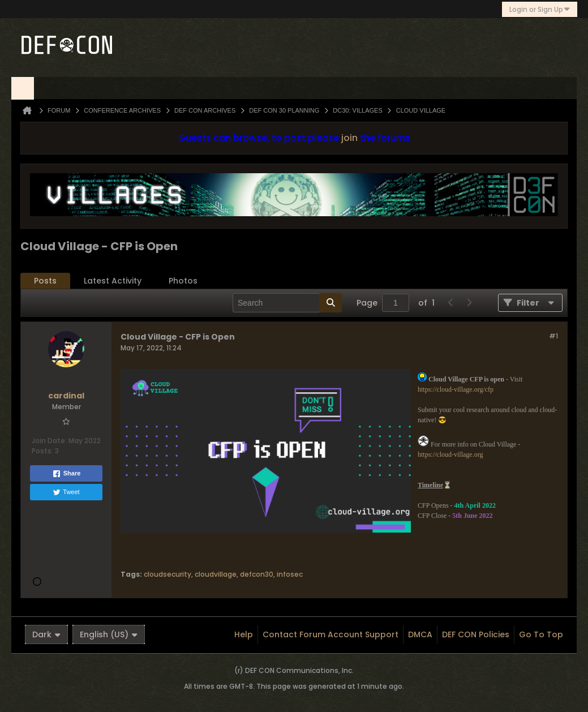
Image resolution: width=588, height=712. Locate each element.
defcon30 (257, 574)
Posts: (42, 451)
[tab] (45, 281)
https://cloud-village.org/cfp (456, 389)
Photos (183, 281)
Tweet (66, 492)
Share (66, 474)
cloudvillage (216, 574)
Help (244, 634)
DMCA (420, 634)
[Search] (287, 303)
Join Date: (49, 441)
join (349, 138)
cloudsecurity (168, 574)
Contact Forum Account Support (331, 634)
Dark (46, 634)
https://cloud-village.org (450, 454)
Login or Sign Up (540, 9)
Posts (45, 281)
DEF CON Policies (476, 634)
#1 (553, 336)
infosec (290, 574)
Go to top (541, 634)
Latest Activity (113, 281)
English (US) (109, 634)
